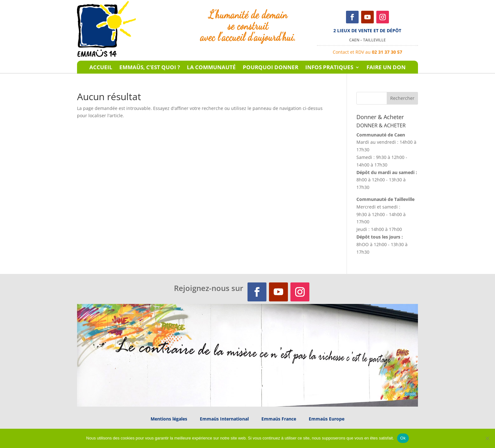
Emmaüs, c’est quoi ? (150, 68)
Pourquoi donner (271, 68)
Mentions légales (169, 419)
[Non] (487, 438)
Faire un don (386, 68)
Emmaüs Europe (327, 419)
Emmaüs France (279, 419)
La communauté (211, 68)
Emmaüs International (224, 419)
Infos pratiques (329, 68)
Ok (403, 438)
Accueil (101, 68)
